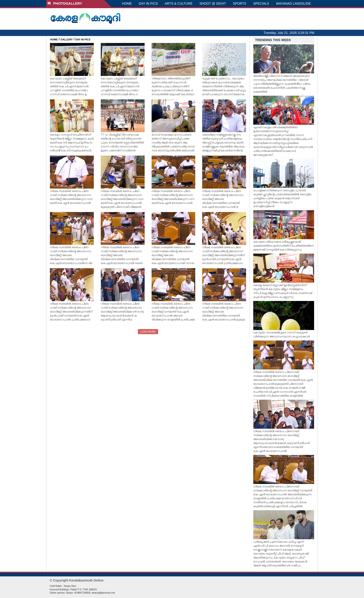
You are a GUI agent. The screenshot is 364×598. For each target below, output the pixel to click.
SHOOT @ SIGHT (213, 3)
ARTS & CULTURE (179, 3)
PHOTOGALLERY (65, 3)
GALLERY (67, 39)
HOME (127, 3)
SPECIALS (261, 3)
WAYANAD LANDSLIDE (293, 3)
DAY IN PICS (148, 3)
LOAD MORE (148, 332)
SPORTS (239, 3)
